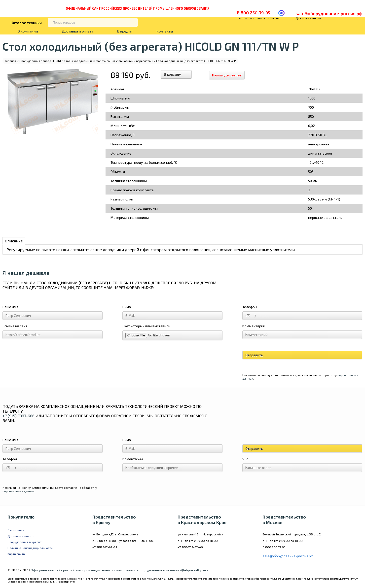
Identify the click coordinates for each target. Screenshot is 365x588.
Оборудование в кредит (24, 542)
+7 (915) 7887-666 (18, 416)
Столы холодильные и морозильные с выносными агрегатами (109, 61)
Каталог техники (26, 23)
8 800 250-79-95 (254, 13)
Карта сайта (16, 554)
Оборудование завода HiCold (40, 61)
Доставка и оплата (78, 31)
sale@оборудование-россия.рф (329, 13)
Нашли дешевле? (229, 75)
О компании (28, 31)
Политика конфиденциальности (30, 548)
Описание (14, 241)
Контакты (165, 31)
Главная (11, 61)
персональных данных (18, 491)
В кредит (125, 31)
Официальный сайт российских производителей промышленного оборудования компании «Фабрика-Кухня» (120, 570)
